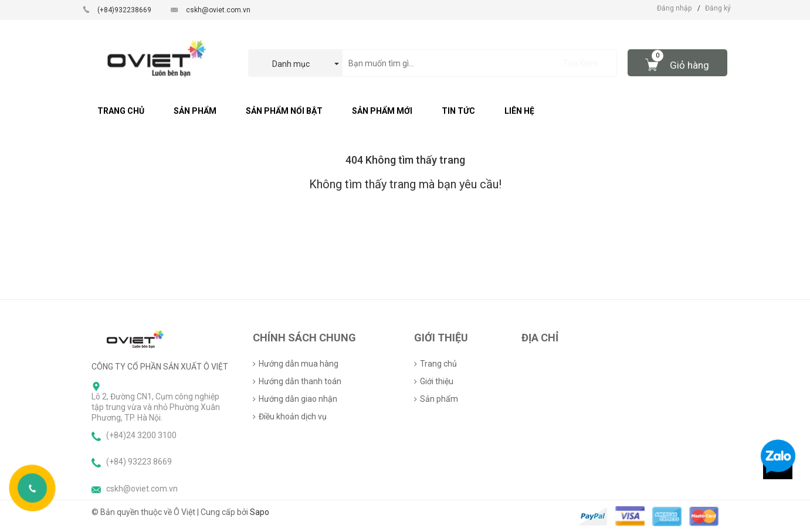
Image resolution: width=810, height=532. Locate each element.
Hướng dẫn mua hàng (299, 364)
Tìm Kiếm (580, 63)
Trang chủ (438, 364)
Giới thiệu (437, 381)
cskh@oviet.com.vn (218, 10)
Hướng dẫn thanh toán (300, 381)
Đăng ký (718, 8)
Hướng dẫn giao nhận (298, 399)
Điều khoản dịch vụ (293, 416)
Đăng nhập (674, 8)
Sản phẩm (439, 399)
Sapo (260, 512)
